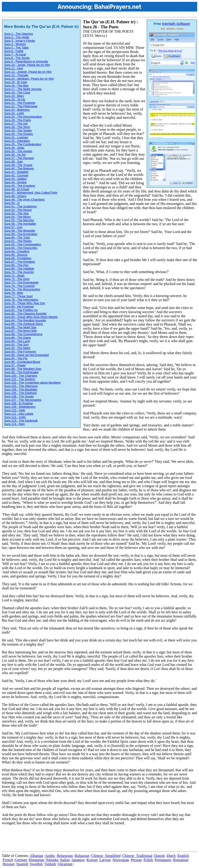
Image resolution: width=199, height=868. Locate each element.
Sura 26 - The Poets (17, 120)
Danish (160, 856)
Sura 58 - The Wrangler (20, 231)
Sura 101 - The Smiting (19, 379)
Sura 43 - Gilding (15, 179)
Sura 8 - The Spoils (17, 58)
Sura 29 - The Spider (18, 130)
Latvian (105, 860)
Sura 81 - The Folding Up (21, 310)
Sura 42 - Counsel (16, 175)
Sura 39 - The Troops (18, 165)
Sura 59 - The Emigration (21, 234)
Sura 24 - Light (14, 113)
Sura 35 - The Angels (18, 151)
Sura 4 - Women (15, 44)
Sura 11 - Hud (13, 68)
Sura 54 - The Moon (17, 217)
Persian (136, 860)
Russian (9, 864)
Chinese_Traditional (137, 856)
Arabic (50, 856)
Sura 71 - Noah (14, 275)
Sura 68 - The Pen (16, 265)
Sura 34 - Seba (14, 148)
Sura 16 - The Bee (16, 86)
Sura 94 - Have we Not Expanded (26, 355)
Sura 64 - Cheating (17, 251)
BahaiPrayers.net (118, 7)
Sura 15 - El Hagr (16, 82)
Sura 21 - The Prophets (20, 103)
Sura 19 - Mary (14, 96)
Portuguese (163, 860)
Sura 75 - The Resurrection (22, 289)
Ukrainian (65, 864)
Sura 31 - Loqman (16, 137)
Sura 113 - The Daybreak (21, 421)
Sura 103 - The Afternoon (21, 386)
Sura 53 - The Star (16, 213)
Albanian (36, 856)
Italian (65, 860)
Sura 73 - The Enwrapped (21, 282)
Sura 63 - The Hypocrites (21, 248)
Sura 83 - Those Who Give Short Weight (31, 317)
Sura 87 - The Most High (20, 331)
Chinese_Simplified (106, 856)
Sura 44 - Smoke (15, 182)
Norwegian (121, 860)
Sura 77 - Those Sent (18, 296)
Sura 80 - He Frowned (19, 307)
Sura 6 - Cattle (14, 51)
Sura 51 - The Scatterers (20, 206)
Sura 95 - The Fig (16, 358)
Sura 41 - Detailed (16, 172)
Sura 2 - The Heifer (17, 37)
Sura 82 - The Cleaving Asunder (25, 313)
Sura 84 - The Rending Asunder (25, 320)
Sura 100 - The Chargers (21, 376)
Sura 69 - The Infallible (19, 269)
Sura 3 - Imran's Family (20, 41)
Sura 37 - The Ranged (19, 158)
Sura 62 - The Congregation (23, 244)
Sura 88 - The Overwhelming (23, 334)
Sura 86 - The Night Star (20, 327)
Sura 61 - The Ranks (18, 241)
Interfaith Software (176, 24)
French (8, 860)
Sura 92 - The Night (17, 348)
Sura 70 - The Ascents (19, 272)
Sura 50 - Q (12, 203)
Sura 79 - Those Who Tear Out (25, 303)
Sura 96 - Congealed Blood (22, 362)
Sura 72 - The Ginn (17, 279)
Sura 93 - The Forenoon (20, 351)
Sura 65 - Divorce (16, 255)
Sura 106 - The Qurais (19, 396)
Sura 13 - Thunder (16, 75)
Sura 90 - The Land (17, 341)
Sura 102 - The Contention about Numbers (32, 383)
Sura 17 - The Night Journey (23, 89)
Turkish (50, 864)
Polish (148, 860)
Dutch (171, 856)
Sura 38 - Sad (13, 162)
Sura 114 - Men (14, 424)
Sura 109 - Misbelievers (20, 407)
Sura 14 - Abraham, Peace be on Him (29, 79)
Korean (92, 860)
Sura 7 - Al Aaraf (15, 54)
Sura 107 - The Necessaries (23, 400)
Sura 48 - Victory (15, 196)
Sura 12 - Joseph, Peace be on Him (28, 72)
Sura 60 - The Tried (17, 237)
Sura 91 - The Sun (16, 345)
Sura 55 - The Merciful (19, 220)
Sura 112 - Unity (15, 417)
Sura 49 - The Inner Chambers (24, 200)
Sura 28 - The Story (17, 127)
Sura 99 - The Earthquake (21, 372)
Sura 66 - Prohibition (18, 258)
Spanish (22, 864)
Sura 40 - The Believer (19, 168)
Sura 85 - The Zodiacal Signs (23, 324)
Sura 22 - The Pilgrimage (21, 106)
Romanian (181, 860)
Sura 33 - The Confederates (23, 144)
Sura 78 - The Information (21, 300)
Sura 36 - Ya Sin (15, 155)
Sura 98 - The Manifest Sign (23, 369)
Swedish (36, 864)
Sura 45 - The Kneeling (19, 186)
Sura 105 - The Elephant (20, 393)
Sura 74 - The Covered (19, 286)
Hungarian (37, 860)
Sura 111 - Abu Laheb (19, 414)
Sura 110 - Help (15, 410)
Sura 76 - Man (14, 293)
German (21, 860)
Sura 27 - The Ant (16, 124)
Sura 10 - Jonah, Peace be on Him (27, 65)
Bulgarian (82, 856)
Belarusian (65, 856)
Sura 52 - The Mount (18, 210)
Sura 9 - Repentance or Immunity (26, 61)
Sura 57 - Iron (13, 227)
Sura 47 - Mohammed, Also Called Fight (31, 193)
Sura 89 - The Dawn (17, 338)
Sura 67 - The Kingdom (20, 262)
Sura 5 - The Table (16, 48)
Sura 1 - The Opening (19, 34)
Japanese (78, 860)
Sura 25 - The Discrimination (23, 117)
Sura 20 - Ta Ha (15, 99)
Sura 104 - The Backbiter (21, 389)
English (183, 856)
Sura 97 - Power (15, 365)
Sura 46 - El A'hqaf (17, 189)
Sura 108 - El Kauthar (19, 403)
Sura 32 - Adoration (17, 141)
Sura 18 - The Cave (17, 92)
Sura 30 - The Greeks (19, 134)
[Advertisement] (86, 839)
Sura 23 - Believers (17, 110)
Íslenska (52, 860)
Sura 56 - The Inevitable (20, 224)
